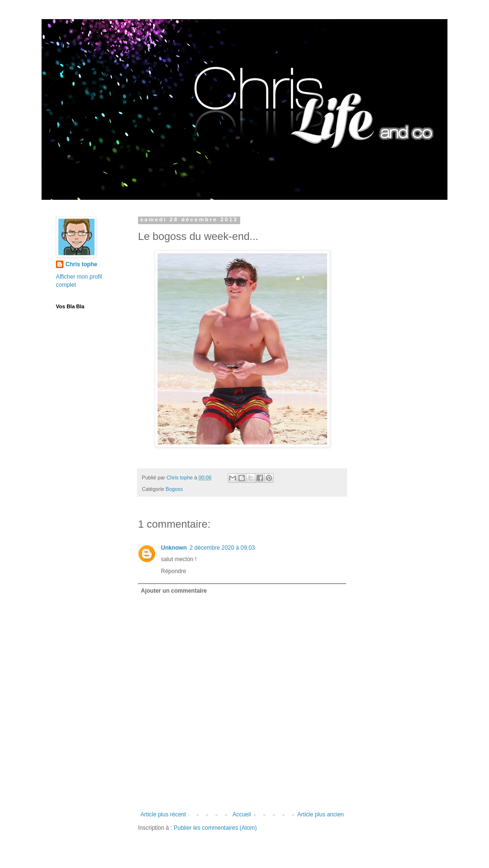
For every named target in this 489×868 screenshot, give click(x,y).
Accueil (242, 814)
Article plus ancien (321, 814)
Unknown (174, 548)
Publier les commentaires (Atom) (215, 828)
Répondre (174, 571)
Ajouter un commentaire (174, 591)
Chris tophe (81, 264)
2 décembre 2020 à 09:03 (222, 548)
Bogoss (174, 489)
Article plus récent (163, 814)
